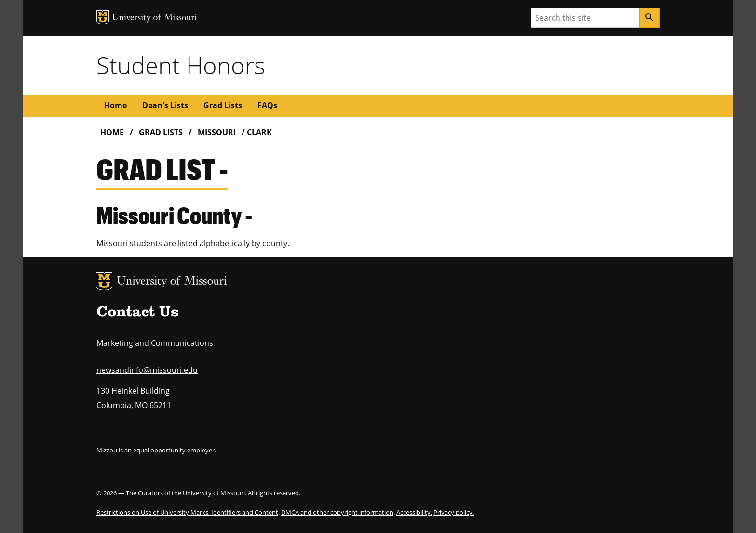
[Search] (649, 18)
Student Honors (181, 65)
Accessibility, (414, 512)
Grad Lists (223, 105)
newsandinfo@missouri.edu (147, 370)
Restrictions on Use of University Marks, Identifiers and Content (187, 512)
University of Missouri (172, 282)
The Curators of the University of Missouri (185, 493)
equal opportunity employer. (175, 450)
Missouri (217, 132)
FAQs (267, 105)
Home (115, 105)
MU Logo (104, 281)
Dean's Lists (165, 105)
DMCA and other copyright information (337, 512)
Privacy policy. (454, 512)
